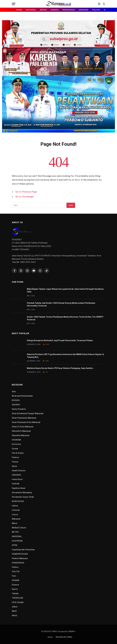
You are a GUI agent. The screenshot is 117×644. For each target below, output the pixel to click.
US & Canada (18, 602)
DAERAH (55, 10)
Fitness (15, 462)
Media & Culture (19, 528)
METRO (44, 10)
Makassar (16, 519)
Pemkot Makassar (20, 558)
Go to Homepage (25, 197)
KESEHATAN (18, 501)
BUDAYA (16, 400)
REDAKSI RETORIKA (64, 637)
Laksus (15, 506)
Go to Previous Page (26, 192)
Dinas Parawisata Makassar (24, 418)
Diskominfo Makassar (21, 431)
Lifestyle (16, 510)
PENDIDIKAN (69, 10)
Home (19, 10)
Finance (15, 457)
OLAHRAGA (17, 541)
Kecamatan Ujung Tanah (23, 497)
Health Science (19, 471)
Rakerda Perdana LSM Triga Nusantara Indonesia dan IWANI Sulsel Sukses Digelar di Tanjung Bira (65, 356)
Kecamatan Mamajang (22, 493)
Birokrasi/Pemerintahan (22, 396)
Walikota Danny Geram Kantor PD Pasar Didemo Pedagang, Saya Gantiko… (61, 368)
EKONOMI (84, 10)
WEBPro (72, 631)
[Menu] (14, 4)
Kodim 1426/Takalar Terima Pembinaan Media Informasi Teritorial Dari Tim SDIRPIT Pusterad (65, 318)
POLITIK (96, 10)
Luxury (15, 514)
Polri (14, 576)
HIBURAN (16, 475)
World (14, 615)
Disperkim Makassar (21, 435)
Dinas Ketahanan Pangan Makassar (28, 413)
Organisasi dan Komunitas (23, 550)
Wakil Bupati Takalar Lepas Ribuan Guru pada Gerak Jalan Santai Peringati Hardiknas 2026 (65, 290)
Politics (15, 567)
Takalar (15, 594)
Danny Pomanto (19, 409)
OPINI (14, 545)
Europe (15, 449)
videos (15, 607)
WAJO (14, 611)
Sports (15, 589)
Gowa (14, 466)
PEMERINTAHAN (20, 554)
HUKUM (15, 484)
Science (15, 585)
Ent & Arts (16, 444)
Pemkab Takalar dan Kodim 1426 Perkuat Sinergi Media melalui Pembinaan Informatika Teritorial (61, 304)
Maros (15, 523)
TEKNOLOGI (17, 598)
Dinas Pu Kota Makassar (23, 427)
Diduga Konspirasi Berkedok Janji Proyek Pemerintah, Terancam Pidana (60, 340)
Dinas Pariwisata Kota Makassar (26, 422)
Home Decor (17, 479)
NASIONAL (31, 10)
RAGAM (15, 580)
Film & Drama (18, 453)
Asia (14, 392)
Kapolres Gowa (19, 488)
